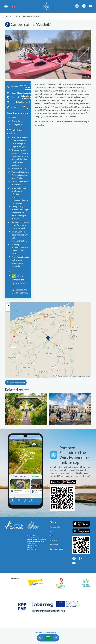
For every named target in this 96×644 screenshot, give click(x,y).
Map (51, 531)
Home (5, 16)
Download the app (56, 549)
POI (15, 16)
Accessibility (54, 540)
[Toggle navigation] (48, 638)
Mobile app (54, 545)
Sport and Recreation (31, 16)
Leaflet (60, 377)
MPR (51, 536)
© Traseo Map (67, 377)
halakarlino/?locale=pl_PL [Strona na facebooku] (27, 97)
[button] (11, 54)
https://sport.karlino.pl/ (28, 93)
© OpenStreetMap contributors (81, 377)
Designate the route (16, 383)
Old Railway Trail (20, 419)
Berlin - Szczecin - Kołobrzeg (69, 419)
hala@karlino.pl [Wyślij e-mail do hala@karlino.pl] (23, 102)
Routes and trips (56, 527)
